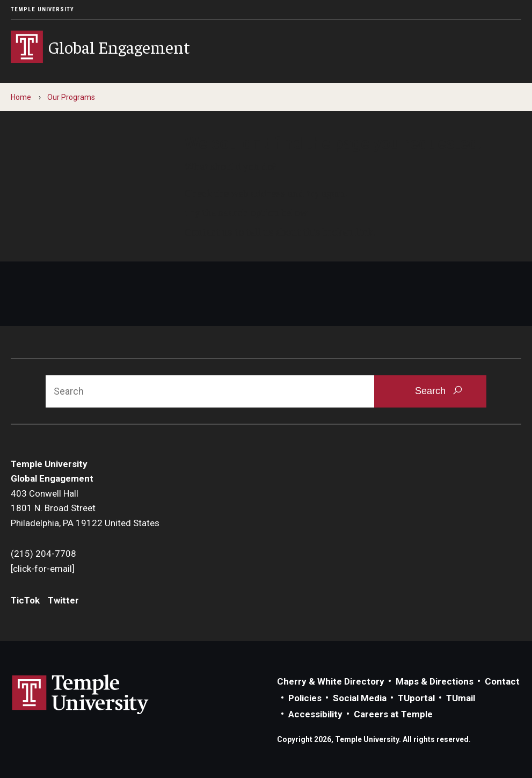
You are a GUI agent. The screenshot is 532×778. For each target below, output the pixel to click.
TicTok (25, 600)
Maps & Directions (435, 681)
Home (21, 97)
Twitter (63, 600)
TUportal (416, 698)
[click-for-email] (43, 569)
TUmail (461, 698)
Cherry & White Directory (331, 681)
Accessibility (315, 714)
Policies (305, 698)
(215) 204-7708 (43, 554)
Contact (502, 681)
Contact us (209, 231)
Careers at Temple (393, 714)
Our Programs (71, 97)
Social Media (360, 698)
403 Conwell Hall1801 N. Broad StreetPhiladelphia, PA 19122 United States (85, 508)
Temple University (42, 9)
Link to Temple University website (81, 695)
